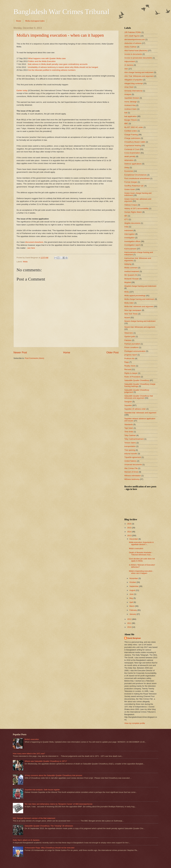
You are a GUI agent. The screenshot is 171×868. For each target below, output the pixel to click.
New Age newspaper (133, 310)
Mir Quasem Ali (131, 275)
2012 (130, 619)
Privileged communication (135, 351)
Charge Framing (131, 135)
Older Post (112, 353)
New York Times (131, 314)
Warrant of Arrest (131, 472)
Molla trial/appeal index (35, 21)
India (126, 227)
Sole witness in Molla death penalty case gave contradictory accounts (58, 64)
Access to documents (133, 54)
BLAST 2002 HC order (134, 127)
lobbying (128, 264)
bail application (130, 116)
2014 (130, 532)
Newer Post (20, 353)
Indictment (129, 230)
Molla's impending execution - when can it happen (60, 35)
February (133, 610)
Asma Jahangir (131, 102)
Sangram (128, 402)
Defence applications (133, 164)
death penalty (130, 156)
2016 (130, 524)
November (134, 578)
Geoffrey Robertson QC (134, 186)
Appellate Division (132, 98)
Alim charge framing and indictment (139, 72)
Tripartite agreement (133, 457)
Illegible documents (132, 223)
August (133, 590)
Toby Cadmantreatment (134, 439)
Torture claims (130, 443)
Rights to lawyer (131, 373)
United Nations (130, 461)
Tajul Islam (129, 428)
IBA (126, 216)
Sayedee (128, 405)
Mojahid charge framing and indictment (140, 286)
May (131, 598)
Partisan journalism (132, 344)
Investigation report (132, 245)
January (133, 614)
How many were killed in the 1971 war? (29, 754)
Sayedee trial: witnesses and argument (140, 413)
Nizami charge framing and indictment (140, 321)
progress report (131, 355)
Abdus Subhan (130, 47)
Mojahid (128, 282)
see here (31, 248)
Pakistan (128, 340)
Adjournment (130, 61)
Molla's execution (136, 548)
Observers (129, 333)
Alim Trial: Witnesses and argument (139, 76)
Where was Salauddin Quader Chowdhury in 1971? (46, 761)
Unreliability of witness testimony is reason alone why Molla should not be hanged (63, 67)
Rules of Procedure (132, 377)
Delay (127, 167)
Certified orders (131, 131)
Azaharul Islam (130, 109)
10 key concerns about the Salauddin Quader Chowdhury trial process (53, 775)
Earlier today (22, 90)
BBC (126, 124)
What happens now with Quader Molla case (47, 58)
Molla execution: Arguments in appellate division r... (141, 543)
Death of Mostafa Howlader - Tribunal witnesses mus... (141, 554)
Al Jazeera (129, 65)
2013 (130, 536)
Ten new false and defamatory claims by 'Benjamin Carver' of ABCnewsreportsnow (59, 804)
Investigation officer (132, 241)
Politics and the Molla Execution (42, 61)
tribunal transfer (131, 454)
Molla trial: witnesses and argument (139, 306)
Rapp (127, 362)
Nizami (127, 318)
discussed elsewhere (34, 242)
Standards (129, 424)
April (131, 602)
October (133, 582)
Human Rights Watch (133, 212)
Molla (25, 262)
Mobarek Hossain (132, 279)
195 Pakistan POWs (133, 32)
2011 (130, 623)
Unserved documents (133, 465)
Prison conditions (131, 347)
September (134, 586)
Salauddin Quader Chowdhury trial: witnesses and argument (139, 397)
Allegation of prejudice (134, 80)
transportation (130, 446)
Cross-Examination (132, 153)
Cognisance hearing (133, 146)
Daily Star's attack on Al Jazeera (26, 840)
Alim (126, 69)
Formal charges (131, 182)
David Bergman (134, 638)
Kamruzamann (130, 249)
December (134, 539)
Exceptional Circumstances (136, 175)
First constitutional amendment (137, 178)
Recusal (128, 369)
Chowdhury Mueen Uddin (135, 142)
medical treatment (132, 271)
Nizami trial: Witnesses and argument (140, 327)
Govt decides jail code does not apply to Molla (142, 560)
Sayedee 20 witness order (135, 409)
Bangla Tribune (131, 120)
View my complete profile (135, 723)
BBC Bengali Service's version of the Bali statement (34, 818)
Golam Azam (130, 189)
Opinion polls (130, 336)
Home (19, 21)
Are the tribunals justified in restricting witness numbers (52, 70)
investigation (130, 238)
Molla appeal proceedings (135, 296)
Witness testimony (132, 479)
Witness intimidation (133, 476)
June (132, 594)
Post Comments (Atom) (35, 358)
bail (126, 113)
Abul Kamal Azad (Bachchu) (136, 51)
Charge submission (132, 138)
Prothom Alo (129, 358)
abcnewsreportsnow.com (135, 39)
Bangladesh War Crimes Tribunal (61, 12)
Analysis (128, 94)
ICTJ (126, 219)
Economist (129, 171)
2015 (130, 528)
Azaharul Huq (130, 105)
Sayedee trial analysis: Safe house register (42, 790)
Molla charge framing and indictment (139, 299)
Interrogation (130, 234)
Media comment (131, 268)
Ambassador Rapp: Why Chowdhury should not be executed (49, 848)
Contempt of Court (132, 149)
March (132, 606)
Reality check (130, 366)
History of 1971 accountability (136, 208)
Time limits (129, 432)
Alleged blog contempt (134, 83)
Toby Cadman (130, 435)
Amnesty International (133, 91)
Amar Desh (129, 87)
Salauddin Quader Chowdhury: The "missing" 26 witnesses (49, 826)
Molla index (129, 303)
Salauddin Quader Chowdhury (137, 380)
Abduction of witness (133, 43)
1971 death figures (132, 36)
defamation (129, 160)
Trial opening (130, 450)
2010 (130, 627)
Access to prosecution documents (138, 58)
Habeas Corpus (131, 205)
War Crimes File (131, 468)
